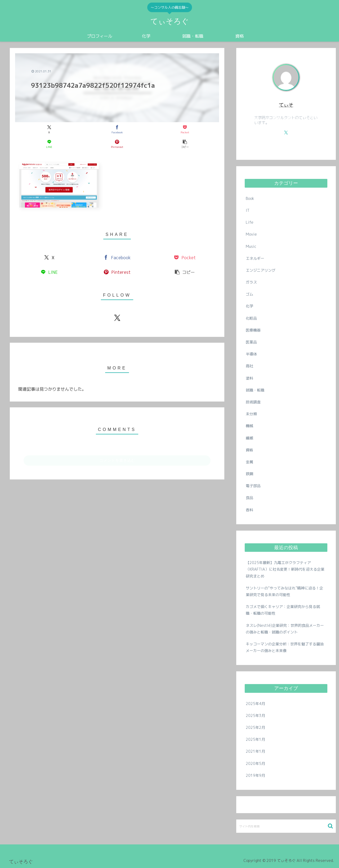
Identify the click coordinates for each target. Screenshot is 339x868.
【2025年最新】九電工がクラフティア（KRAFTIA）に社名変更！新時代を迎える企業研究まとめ (285, 569)
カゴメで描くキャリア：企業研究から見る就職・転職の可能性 (283, 610)
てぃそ (286, 105)
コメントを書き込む (117, 460)
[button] (185, 144)
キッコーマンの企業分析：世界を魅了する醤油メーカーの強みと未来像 (285, 647)
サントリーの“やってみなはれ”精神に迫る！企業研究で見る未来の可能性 (284, 591)
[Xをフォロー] (117, 318)
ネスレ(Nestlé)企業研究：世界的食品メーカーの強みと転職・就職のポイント (285, 629)
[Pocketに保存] (185, 129)
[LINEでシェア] (49, 144)
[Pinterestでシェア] (117, 144)
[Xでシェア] (49, 129)
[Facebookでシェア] (117, 129)
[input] (286, 826)
